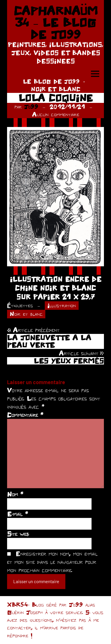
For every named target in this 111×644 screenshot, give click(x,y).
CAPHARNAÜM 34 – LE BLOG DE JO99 (56, 22)
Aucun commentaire (56, 114)
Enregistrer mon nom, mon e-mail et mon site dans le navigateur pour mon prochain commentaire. (52, 562)
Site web (18, 534)
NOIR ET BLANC (56, 89)
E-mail (18, 514)
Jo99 (31, 107)
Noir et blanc (26, 314)
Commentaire (25, 415)
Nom (15, 494)
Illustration (62, 305)
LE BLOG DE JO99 (51, 81)
